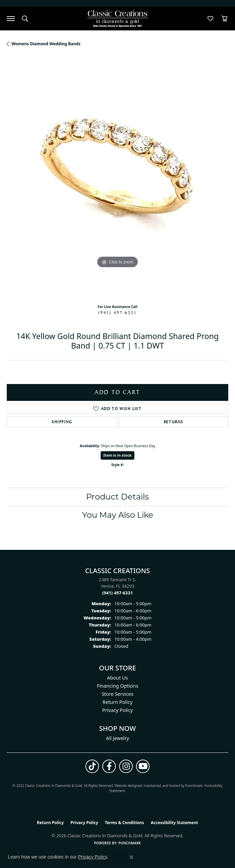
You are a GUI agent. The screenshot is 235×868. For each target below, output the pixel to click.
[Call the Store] (118, 593)
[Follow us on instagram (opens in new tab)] (126, 766)
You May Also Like (118, 515)
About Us (117, 678)
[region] (117, 178)
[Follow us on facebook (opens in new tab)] (109, 766)
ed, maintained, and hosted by (162, 786)
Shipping (62, 422)
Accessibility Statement (174, 823)
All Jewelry (118, 738)
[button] (25, 19)
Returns (174, 422)
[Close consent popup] (131, 857)
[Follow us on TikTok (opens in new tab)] (92, 766)
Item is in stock (117, 455)
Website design (126, 786)
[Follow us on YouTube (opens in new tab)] (143, 766)
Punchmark (194, 786)
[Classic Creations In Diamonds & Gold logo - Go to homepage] (117, 19)
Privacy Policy (118, 710)
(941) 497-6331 (117, 312)
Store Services (117, 694)
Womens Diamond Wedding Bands (46, 44)
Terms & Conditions (125, 823)
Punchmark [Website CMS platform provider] (130, 843)
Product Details (117, 497)
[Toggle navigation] (11, 19)
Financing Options (118, 686)
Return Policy (118, 702)
